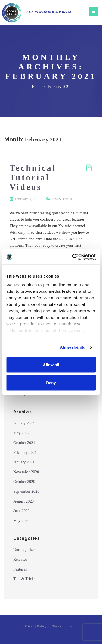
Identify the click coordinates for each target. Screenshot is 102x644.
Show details (73, 347)
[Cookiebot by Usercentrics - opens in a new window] (73, 257)
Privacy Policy (36, 626)
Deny (51, 382)
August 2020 (24, 501)
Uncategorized (25, 550)
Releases (20, 560)
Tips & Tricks (62, 199)
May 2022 (21, 433)
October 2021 (24, 443)
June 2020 (21, 511)
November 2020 (26, 472)
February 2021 (25, 453)
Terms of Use (62, 626)
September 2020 (26, 492)
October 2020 (24, 482)
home (36, 87)
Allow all (51, 365)
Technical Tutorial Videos (33, 178)
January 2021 (24, 462)
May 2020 (21, 521)
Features (20, 569)
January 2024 (24, 423)
